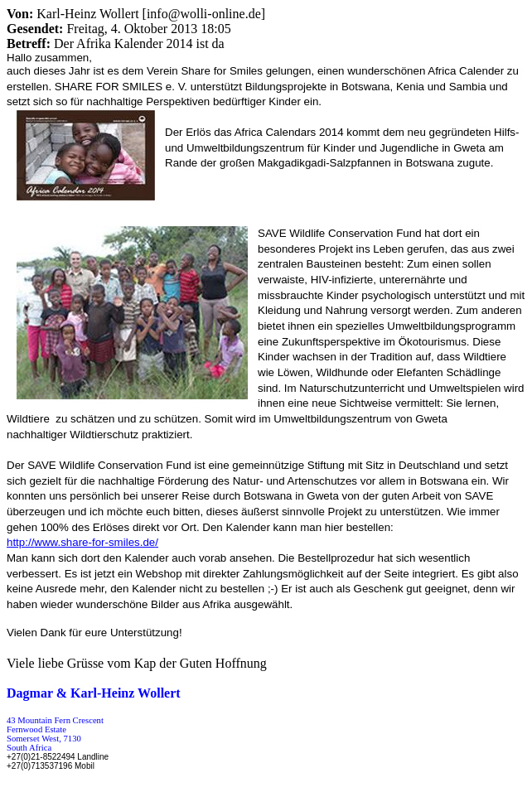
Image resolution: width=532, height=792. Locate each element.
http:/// (82, 542)
